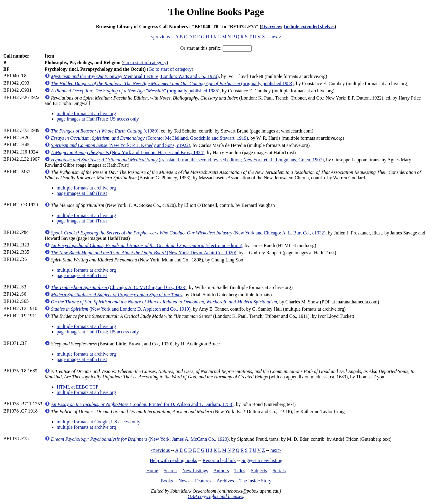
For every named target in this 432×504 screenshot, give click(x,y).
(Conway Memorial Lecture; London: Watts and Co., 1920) (135, 76)
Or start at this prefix (200, 48)
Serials (279, 471)
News (184, 481)
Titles (240, 471)
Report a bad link (219, 460)
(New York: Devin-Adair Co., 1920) (144, 253)
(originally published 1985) (135, 91)
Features (203, 481)
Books (167, 481)
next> (276, 37)
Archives (225, 481)
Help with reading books (173, 460)
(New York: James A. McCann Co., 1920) (140, 439)
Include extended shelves (309, 27)
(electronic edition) (147, 245)
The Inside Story (255, 481)
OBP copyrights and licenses (215, 496)
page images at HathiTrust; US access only (98, 119)
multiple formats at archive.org (86, 113)
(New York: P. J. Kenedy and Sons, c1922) (121, 145)
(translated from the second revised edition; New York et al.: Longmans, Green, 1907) (187, 160)
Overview (271, 27)
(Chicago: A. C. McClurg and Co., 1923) (119, 287)
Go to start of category (145, 63)
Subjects (259, 471)
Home (152, 471)
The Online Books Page (216, 12)
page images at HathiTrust (82, 193)
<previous (160, 37)
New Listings (195, 471)
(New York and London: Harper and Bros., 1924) (128, 152)
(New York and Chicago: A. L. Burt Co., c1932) (188, 233)
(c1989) (105, 131)
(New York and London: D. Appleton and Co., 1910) (121, 309)
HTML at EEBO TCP (78, 387)
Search (170, 471)
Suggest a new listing (262, 460)
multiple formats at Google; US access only (99, 422)
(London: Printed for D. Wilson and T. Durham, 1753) (142, 404)
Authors (221, 471)
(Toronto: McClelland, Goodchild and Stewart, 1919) (150, 138)
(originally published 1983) (172, 84)
